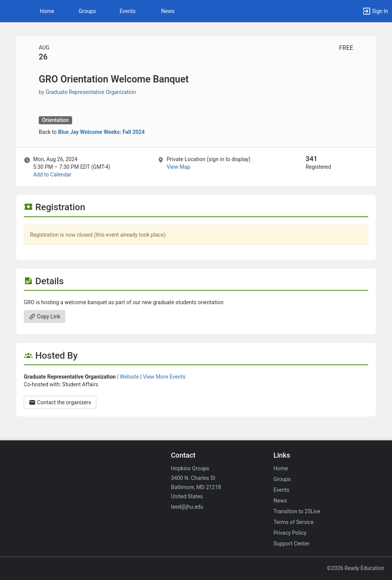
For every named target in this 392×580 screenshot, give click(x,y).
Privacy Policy (290, 533)
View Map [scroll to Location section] (178, 167)
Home (281, 468)
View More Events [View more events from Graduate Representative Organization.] (164, 377)
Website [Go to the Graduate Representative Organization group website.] (129, 377)
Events (128, 11)
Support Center (292, 544)
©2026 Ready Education (356, 568)
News (168, 11)
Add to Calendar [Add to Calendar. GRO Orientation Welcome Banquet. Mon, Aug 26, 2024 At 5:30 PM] (52, 175)
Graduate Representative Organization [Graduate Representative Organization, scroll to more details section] (91, 92)
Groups (87, 11)
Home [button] (47, 11)
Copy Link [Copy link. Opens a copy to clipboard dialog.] (44, 316)
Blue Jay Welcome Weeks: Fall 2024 (101, 132)
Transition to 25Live (297, 511)
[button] (10, 11)
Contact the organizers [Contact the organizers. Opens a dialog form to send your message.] (60, 402)
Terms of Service (294, 522)
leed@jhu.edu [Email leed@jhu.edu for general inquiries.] (187, 507)
